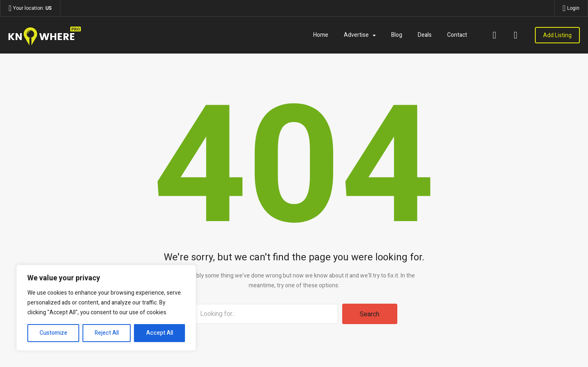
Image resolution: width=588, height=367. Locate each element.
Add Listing (557, 35)
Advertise (356, 35)
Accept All (160, 333)
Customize (53, 333)
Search (370, 314)
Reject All (107, 333)
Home (321, 35)
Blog (397, 35)
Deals (425, 35)
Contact (457, 35)
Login (573, 8)
